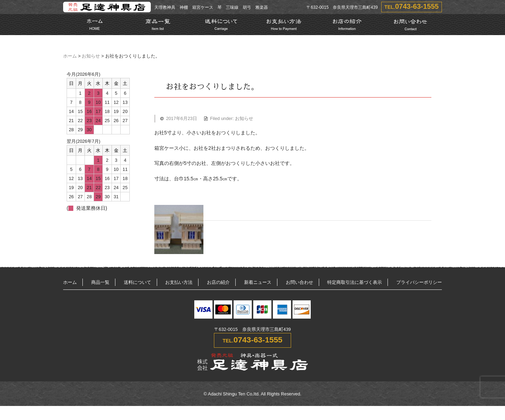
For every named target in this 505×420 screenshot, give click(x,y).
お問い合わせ (299, 282)
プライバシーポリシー (419, 282)
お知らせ (91, 56)
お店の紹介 (218, 282)
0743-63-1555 (417, 6)
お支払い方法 (179, 282)
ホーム (70, 56)
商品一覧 (100, 282)
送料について (137, 282)
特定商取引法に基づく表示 (355, 282)
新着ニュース (258, 282)
